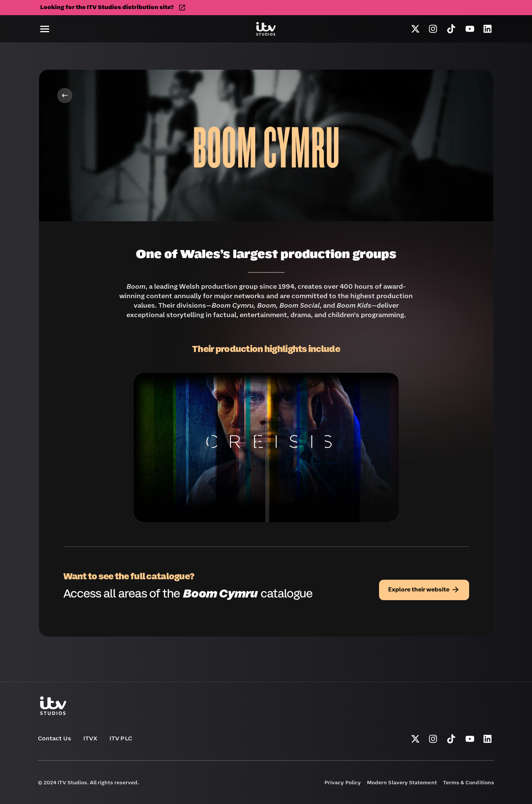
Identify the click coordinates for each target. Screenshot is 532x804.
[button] (45, 29)
